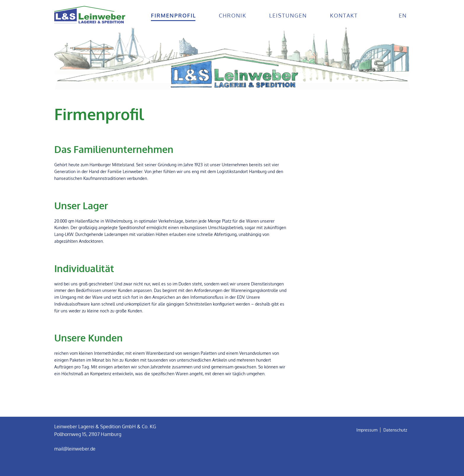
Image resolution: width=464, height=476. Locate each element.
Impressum (367, 430)
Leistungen (288, 15)
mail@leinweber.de (75, 449)
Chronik (233, 15)
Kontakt (344, 15)
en (403, 15)
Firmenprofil (173, 15)
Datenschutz (395, 430)
